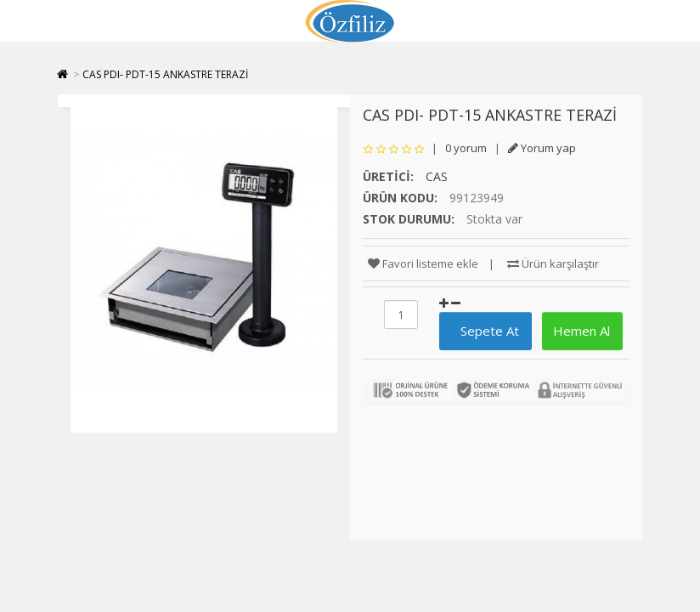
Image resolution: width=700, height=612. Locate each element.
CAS (437, 176)
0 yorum (466, 148)
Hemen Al (580, 331)
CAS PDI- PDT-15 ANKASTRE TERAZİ (165, 74)
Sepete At (483, 331)
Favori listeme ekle (423, 263)
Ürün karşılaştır (553, 263)
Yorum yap (542, 148)
